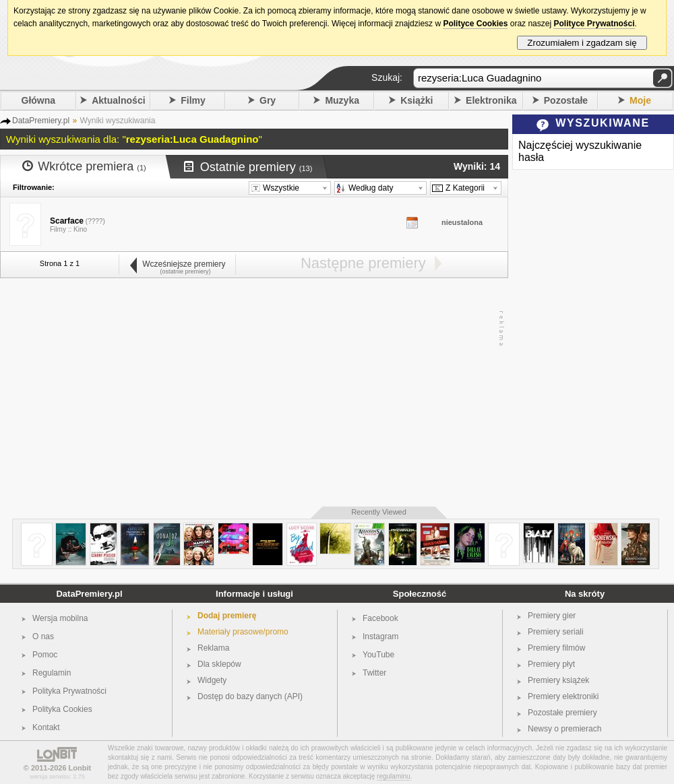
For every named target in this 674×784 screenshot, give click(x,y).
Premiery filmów (556, 648)
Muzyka (342, 100)
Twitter (374, 673)
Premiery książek (558, 680)
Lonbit (80, 768)
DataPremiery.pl (89, 594)
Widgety (212, 680)
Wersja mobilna (60, 618)
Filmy (193, 100)
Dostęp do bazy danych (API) (250, 696)
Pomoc (45, 655)
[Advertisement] (251, 393)
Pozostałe (566, 100)
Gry (268, 100)
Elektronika (491, 100)
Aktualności (118, 100)
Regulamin (52, 673)
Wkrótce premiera (84, 166)
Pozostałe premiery (562, 713)
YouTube (378, 655)
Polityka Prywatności (69, 691)
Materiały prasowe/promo (243, 632)
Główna (39, 100)
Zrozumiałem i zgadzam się (582, 43)
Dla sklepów (219, 664)
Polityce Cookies (475, 24)
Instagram (380, 636)
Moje (640, 100)
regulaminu (393, 776)
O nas (43, 636)
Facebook (380, 618)
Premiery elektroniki (563, 696)
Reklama (213, 648)
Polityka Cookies (62, 709)
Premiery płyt (551, 664)
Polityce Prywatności (594, 24)
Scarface (67, 221)
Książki (417, 100)
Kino (80, 229)
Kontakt (46, 727)
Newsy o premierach (564, 729)
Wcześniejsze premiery (177, 264)
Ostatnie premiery (248, 167)
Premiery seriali (556, 632)
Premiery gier (552, 616)
